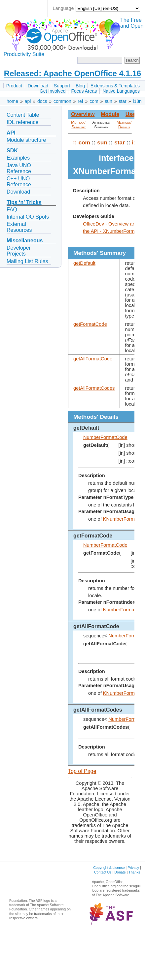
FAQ (12, 210)
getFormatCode (90, 324)
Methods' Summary (79, 125)
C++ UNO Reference (19, 182)
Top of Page (82, 771)
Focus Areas (84, 91)
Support (62, 86)
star (122, 101)
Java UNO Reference (19, 168)
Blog (80, 86)
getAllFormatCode (93, 359)
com (94, 101)
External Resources (19, 227)
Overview (83, 114)
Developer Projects (19, 251)
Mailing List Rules (27, 261)
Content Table (23, 115)
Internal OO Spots (28, 217)
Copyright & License (109, 868)
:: (75, 142)
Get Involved (53, 91)
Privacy (133, 868)
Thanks (134, 872)
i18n (137, 101)
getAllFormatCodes (94, 388)
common (62, 101)
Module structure (26, 140)
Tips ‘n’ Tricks (24, 202)
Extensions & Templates (115, 86)
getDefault (84, 263)
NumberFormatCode (105, 437)
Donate (120, 872)
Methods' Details (124, 125)
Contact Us (103, 872)
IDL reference (22, 122)
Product (14, 86)
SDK (12, 151)
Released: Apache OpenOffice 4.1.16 (72, 73)
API (11, 133)
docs (42, 101)
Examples (18, 158)
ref (80, 101)
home (12, 101)
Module (110, 114)
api (28, 101)
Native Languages (121, 91)
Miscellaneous (25, 241)
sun (109, 101)
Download (38, 86)
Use (130, 114)
